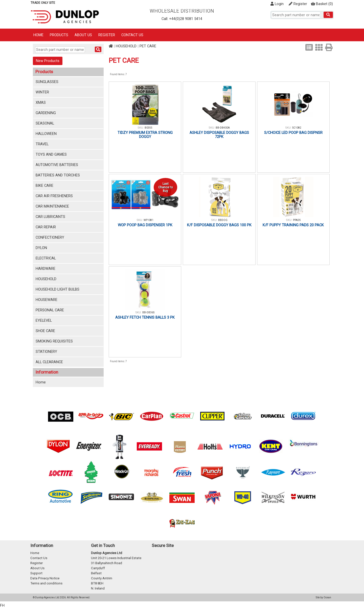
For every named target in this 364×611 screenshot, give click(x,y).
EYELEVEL (44, 320)
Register (298, 4)
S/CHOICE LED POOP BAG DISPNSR (293, 133)
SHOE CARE (45, 331)
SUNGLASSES (47, 82)
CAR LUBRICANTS (50, 217)
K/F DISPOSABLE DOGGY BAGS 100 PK (219, 225)
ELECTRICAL (46, 258)
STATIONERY (46, 352)
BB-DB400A (223, 128)
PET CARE (148, 46)
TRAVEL (42, 144)
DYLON (41, 248)
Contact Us (132, 35)
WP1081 (149, 220)
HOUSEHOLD (46, 279)
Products (59, 35)
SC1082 (297, 128)
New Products (48, 61)
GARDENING (46, 113)
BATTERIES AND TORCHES (58, 175)
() (322, 4)
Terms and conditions (46, 583)
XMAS (41, 103)
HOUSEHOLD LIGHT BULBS (58, 289)
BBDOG (223, 220)
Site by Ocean (323, 597)
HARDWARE (45, 269)
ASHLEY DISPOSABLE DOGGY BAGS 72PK (219, 135)
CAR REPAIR (46, 227)
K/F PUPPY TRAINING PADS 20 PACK (293, 225)
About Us (83, 35)
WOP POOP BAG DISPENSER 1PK (145, 225)
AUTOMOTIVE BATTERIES (57, 165)
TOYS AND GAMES (51, 154)
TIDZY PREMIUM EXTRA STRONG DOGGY (145, 135)
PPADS (297, 220)
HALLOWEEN (46, 134)
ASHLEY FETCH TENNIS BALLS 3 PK (145, 317)
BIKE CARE (44, 186)
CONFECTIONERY (50, 237)
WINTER (42, 92)
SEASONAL (45, 123)
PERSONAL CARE (50, 310)
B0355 (149, 128)
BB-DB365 (149, 312)
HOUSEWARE (47, 300)
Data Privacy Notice (45, 578)
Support (36, 573)
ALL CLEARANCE (49, 362)
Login (277, 4)
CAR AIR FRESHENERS (54, 196)
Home (38, 35)
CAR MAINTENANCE (52, 206)
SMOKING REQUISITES (54, 341)
